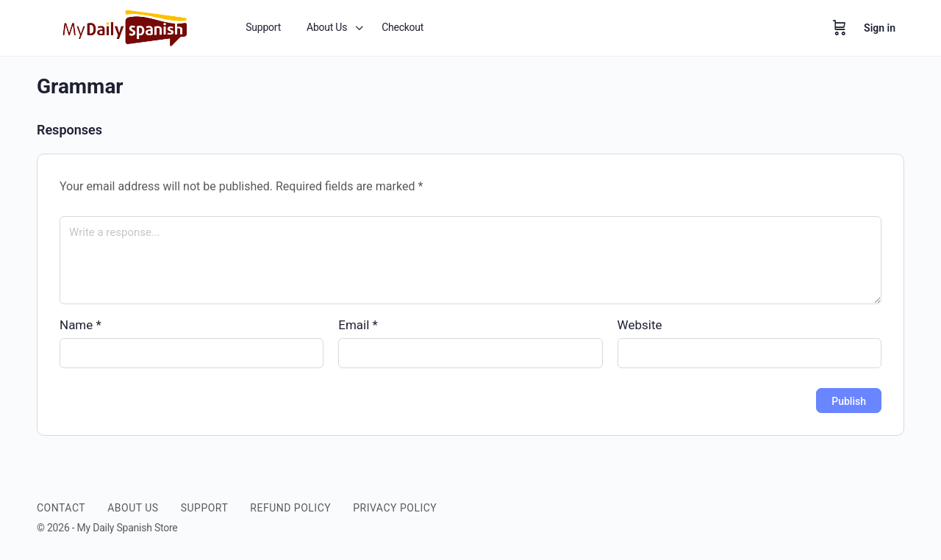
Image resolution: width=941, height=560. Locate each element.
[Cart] (840, 28)
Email (358, 325)
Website (640, 325)
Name (80, 325)
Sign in (880, 28)
